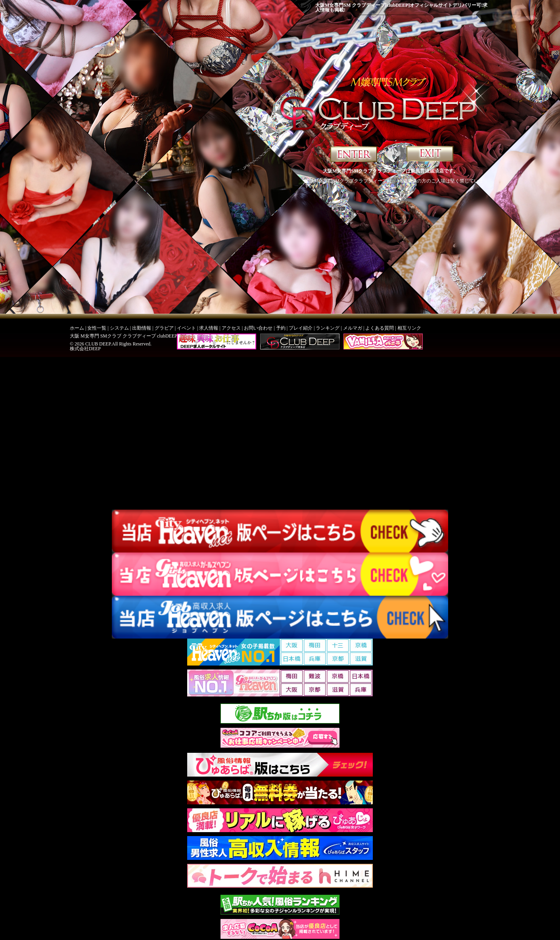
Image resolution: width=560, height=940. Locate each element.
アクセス (231, 328)
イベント (186, 328)
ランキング (328, 328)
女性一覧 (97, 328)
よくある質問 (380, 328)
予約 (281, 328)
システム (119, 328)
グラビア (164, 328)
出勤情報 (142, 328)
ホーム (77, 328)
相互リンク (409, 328)
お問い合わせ (258, 328)
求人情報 (209, 328)
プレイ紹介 (301, 328)
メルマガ (353, 328)
